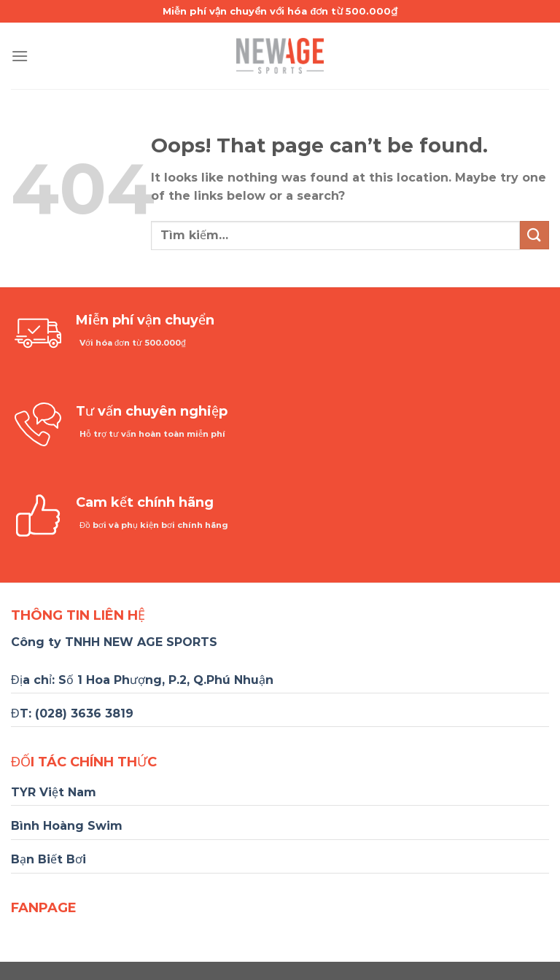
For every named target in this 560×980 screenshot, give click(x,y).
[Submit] (534, 235)
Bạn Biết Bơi (48, 859)
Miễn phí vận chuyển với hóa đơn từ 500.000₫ (280, 11)
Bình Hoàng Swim (67, 826)
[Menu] (20, 56)
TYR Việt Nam (54, 792)
